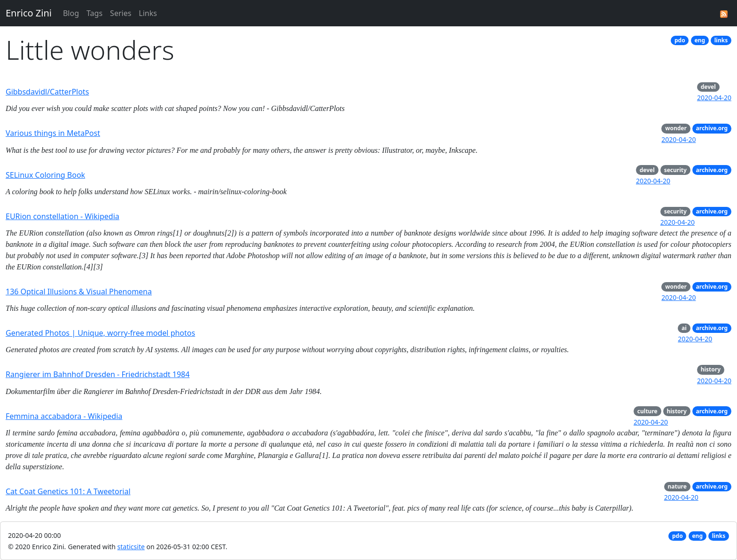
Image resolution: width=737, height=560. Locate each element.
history (711, 369)
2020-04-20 (714, 98)
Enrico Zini (29, 13)
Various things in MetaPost (53, 133)
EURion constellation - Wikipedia (63, 216)
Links (148, 13)
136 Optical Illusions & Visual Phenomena (79, 292)
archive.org (712, 128)
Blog (71, 13)
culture (647, 411)
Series (121, 13)
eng (700, 40)
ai (684, 328)
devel (708, 87)
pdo (680, 40)
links (721, 40)
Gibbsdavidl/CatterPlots (47, 92)
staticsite (131, 547)
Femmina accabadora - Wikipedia (64, 416)
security (675, 170)
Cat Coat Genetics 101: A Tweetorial (68, 491)
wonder (676, 128)
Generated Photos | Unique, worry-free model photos (100, 333)
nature (677, 486)
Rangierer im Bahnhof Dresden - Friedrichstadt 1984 (98, 374)
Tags (94, 13)
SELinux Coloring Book (45, 175)
